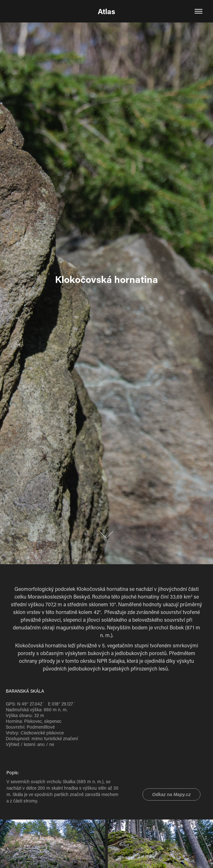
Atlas (106, 11)
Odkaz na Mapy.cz (171, 794)
